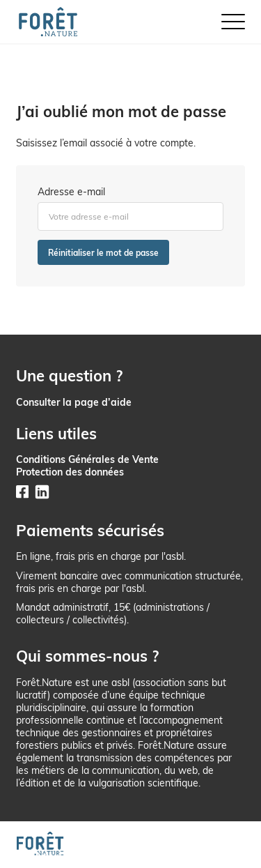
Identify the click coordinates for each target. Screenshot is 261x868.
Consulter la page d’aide (74, 402)
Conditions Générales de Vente (87, 459)
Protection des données (70, 472)
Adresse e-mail (71, 192)
